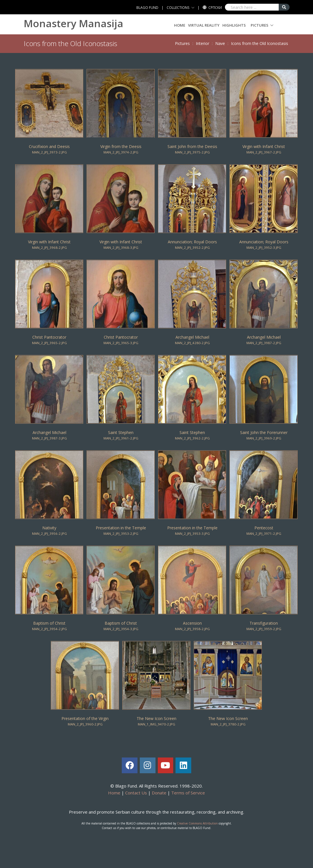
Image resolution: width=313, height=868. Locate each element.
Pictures (260, 25)
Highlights (234, 25)
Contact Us (136, 793)
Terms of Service (188, 793)
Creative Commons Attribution (197, 823)
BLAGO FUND (147, 8)
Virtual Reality (204, 25)
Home (180, 25)
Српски (215, 8)
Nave (220, 43)
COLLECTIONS (178, 8)
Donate (159, 793)
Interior (203, 43)
